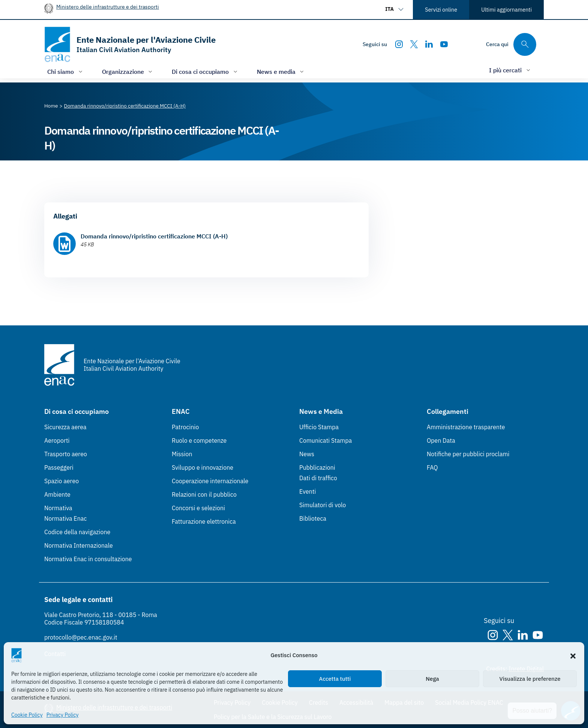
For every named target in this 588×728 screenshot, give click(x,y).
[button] (573, 655)
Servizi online (441, 10)
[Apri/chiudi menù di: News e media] (281, 71)
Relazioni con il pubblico (204, 494)
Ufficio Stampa (319, 427)
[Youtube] (444, 44)
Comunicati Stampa (325, 440)
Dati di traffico (318, 478)
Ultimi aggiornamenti (506, 10)
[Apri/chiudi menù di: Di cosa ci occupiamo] (205, 71)
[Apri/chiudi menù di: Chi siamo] (66, 71)
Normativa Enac (65, 518)
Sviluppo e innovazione (202, 467)
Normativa (58, 508)
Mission (182, 454)
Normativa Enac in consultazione (88, 559)
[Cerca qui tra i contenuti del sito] (511, 44)
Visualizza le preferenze (530, 679)
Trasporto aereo (66, 454)
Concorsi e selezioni (198, 508)
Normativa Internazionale (79, 545)
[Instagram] (399, 44)
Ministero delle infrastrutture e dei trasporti (108, 7)
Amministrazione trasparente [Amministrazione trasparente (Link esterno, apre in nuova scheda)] (466, 427)
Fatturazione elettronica (204, 521)
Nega (432, 679)
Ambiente (57, 494)
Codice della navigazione (77, 532)
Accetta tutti (335, 679)
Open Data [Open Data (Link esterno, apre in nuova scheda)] (441, 440)
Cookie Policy (27, 715)
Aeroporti (57, 440)
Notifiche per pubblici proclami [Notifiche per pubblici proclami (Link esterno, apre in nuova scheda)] (468, 454)
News (307, 454)
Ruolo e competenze (199, 440)
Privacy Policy (63, 715)
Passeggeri (59, 467)
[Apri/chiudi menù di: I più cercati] (510, 70)
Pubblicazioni (317, 467)
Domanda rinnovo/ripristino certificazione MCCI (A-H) (154, 236)
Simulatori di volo (322, 505)
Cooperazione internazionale (210, 481)
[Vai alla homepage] (130, 44)
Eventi (308, 491)
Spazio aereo (61, 481)
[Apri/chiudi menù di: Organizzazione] (128, 71)
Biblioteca (313, 518)
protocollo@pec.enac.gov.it (81, 637)
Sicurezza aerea (65, 427)
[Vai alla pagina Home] (51, 106)
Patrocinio (185, 427)
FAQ (432, 467)
